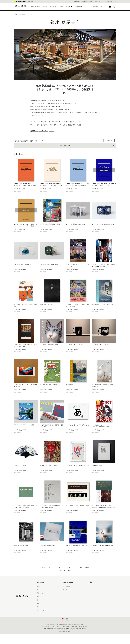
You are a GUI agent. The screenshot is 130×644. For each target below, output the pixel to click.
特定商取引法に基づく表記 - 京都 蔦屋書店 (75, 610)
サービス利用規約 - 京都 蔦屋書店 (72, 600)
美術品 (39, 586)
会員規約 (66, 603)
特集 (62, 7)
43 (81, 568)
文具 (38, 597)
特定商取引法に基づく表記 (70, 607)
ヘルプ (65, 590)
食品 (38, 607)
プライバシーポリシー (69, 614)
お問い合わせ (67, 593)
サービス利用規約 (68, 597)
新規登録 (95, 7)
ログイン (103, 7)
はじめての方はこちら (110, 2)
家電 (38, 603)
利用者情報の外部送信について (72, 621)
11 (74, 568)
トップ (16, 14)
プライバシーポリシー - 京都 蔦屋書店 (74, 617)
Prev (44, 568)
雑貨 (38, 600)
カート (110, 8)
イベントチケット (42, 610)
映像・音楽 (40, 593)
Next (87, 568)
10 (69, 568)
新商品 (45, 7)
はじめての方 (67, 586)
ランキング (54, 7)
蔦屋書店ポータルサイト (96, 586)
